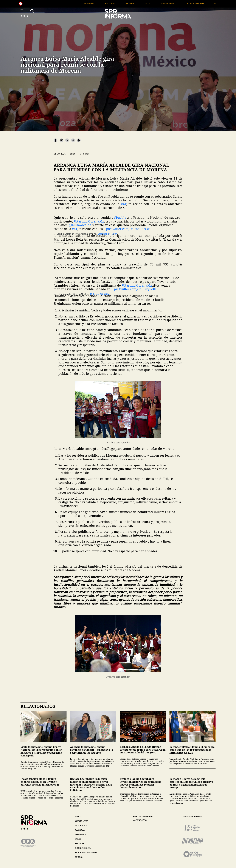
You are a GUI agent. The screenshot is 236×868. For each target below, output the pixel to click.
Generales (105, 3)
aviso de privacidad (143, 816)
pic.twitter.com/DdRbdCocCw (128, 229)
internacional (83, 848)
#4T (124, 204)
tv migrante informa (86, 853)
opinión (79, 857)
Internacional (183, 3)
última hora (82, 821)
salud (78, 839)
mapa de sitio (140, 820)
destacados (81, 825)
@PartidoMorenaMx (89, 221)
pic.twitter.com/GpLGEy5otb (135, 289)
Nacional (146, 3)
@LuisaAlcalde (80, 225)
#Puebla (120, 218)
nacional (80, 830)
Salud (163, 3)
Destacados (126, 3)
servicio (79, 844)
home (78, 816)
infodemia (80, 834)
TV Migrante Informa (210, 3)
